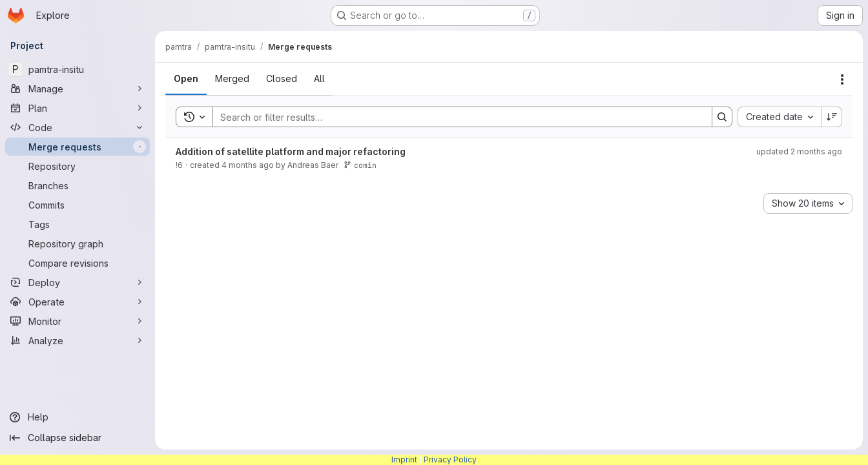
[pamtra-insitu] (77, 69)
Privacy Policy (450, 460)
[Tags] (77, 224)
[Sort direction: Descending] (832, 117)
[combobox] (779, 117)
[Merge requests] (77, 147)
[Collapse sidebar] (77, 438)
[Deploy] (77, 282)
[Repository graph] (77, 243)
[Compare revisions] (77, 263)
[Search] (456, 117)
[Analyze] (77, 340)
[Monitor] (77, 321)
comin (360, 165)
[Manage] (77, 88)
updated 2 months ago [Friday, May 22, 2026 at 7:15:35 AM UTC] (799, 151)
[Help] (77, 417)
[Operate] (77, 302)
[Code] (77, 127)
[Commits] (77, 205)
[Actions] (842, 79)
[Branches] (77, 185)
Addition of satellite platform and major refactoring (291, 151)
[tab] (186, 79)
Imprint (404, 460)
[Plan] (77, 108)
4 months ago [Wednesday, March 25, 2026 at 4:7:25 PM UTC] (248, 165)
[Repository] (77, 166)
